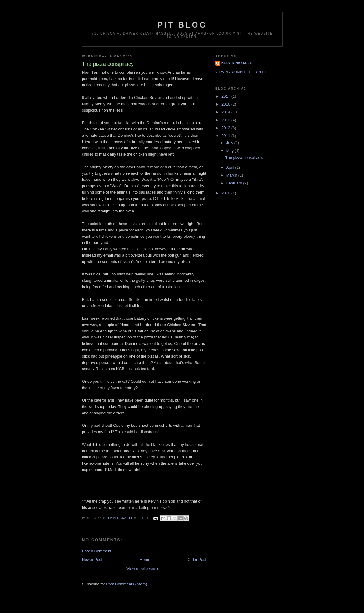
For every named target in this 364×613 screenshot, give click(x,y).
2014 (226, 112)
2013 (226, 120)
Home (145, 559)
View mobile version (144, 569)
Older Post (197, 559)
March (232, 175)
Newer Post (92, 559)
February (235, 183)
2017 (226, 96)
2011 (226, 136)
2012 (226, 128)
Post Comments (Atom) (127, 584)
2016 (226, 104)
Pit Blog (182, 25)
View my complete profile (242, 72)
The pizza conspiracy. (244, 158)
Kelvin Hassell (237, 63)
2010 (226, 193)
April (231, 167)
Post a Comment (97, 551)
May (231, 151)
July (230, 143)
